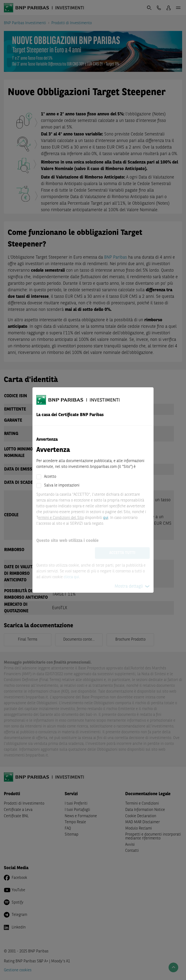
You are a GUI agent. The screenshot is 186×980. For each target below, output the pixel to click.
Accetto (50, 477)
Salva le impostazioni (62, 486)
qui (106, 518)
